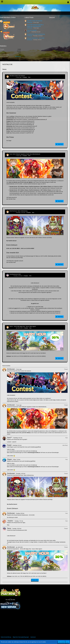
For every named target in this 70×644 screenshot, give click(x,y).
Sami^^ (29, 32)
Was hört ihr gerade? (32, 30)
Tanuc (11, 276)
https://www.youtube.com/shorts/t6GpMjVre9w (22, 130)
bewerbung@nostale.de (34, 453)
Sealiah (5, 31)
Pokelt (9, 445)
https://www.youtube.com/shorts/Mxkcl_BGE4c (22, 128)
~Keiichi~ (10, 521)
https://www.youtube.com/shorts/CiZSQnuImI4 (22, 121)
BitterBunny (18, 57)
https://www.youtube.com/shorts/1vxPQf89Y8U (25, 118)
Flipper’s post (13, 447)
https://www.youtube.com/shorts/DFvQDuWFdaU (21, 125)
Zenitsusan (30, 22)
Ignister (5, 21)
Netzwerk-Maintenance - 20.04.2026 (36, 38)
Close (67, 642)
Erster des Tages (21, 523)
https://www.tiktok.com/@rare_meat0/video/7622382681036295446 (29, 120)
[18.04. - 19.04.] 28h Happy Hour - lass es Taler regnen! (23, 326)
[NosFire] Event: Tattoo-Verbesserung (36, 34)
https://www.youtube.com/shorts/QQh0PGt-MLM (24, 126)
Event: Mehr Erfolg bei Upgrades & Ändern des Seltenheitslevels (25, 154)
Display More (35, 580)
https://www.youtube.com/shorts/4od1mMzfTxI (22, 131)
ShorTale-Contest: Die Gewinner (35, 21)
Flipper (9, 459)
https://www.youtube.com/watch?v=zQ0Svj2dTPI (21, 123)
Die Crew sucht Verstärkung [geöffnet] (32, 447)
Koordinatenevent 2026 (15, 274)
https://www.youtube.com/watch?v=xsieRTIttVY (21, 133)
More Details (61, 642)
